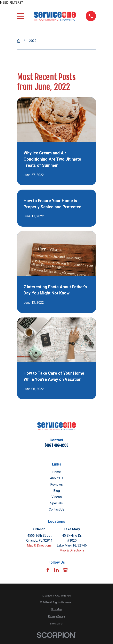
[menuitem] (57, 609)
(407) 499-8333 (56, 445)
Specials (56, 503)
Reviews (56, 485)
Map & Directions (39, 545)
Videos (57, 497)
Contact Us (57, 509)
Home (57, 472)
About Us (57, 478)
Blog (57, 491)
